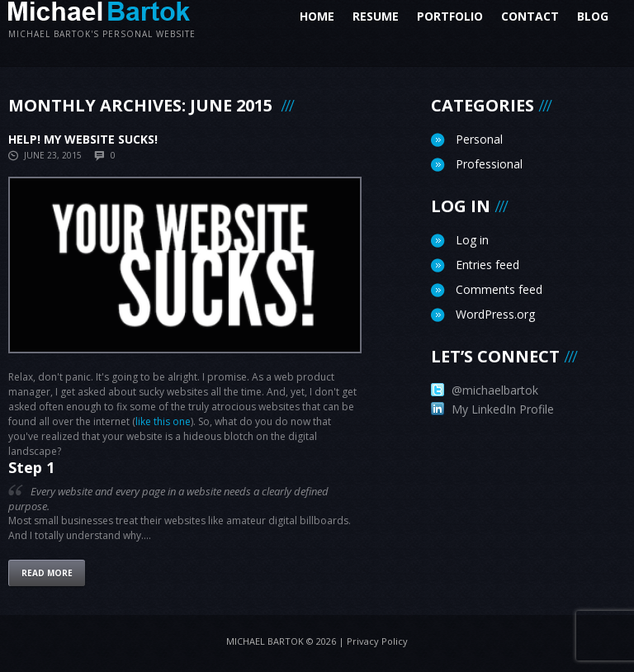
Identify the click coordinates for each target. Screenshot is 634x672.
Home (317, 16)
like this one (163, 421)
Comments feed (499, 289)
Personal (479, 139)
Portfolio (450, 16)
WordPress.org (495, 314)
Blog (598, 16)
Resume (376, 16)
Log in (472, 240)
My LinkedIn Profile (492, 409)
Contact (530, 16)
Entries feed (487, 265)
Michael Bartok (265, 641)
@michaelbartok (485, 390)
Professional (489, 164)
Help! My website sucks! (83, 139)
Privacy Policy (377, 641)
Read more (47, 573)
